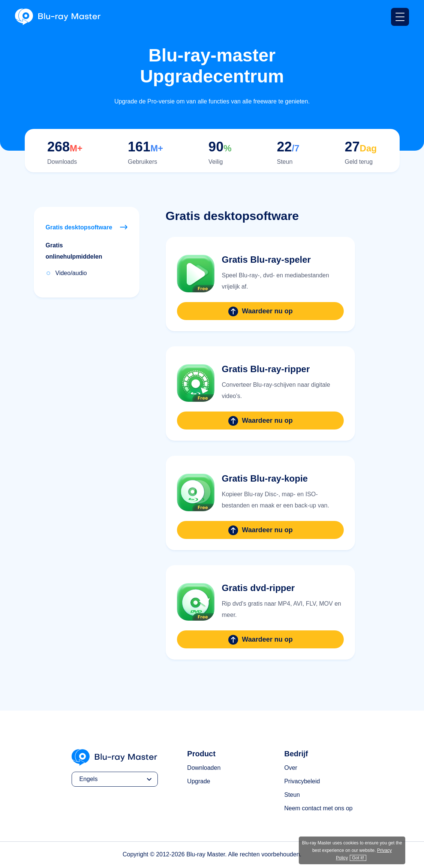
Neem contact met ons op (318, 808)
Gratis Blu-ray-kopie (265, 478)
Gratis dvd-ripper (258, 588)
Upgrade (199, 781)
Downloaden (204, 768)
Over (291, 768)
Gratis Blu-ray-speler (266, 260)
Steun (292, 795)
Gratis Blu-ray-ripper (266, 369)
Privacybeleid (302, 781)
